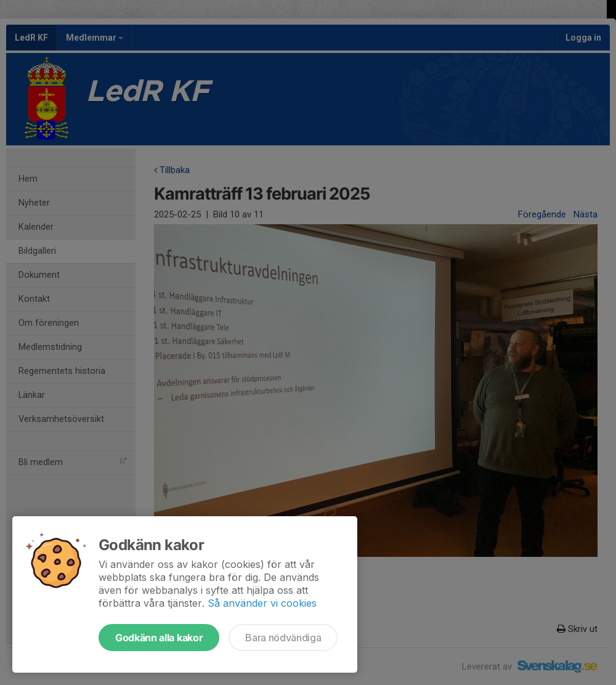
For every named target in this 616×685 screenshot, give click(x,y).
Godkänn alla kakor (159, 638)
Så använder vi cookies (262, 603)
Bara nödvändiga (283, 638)
